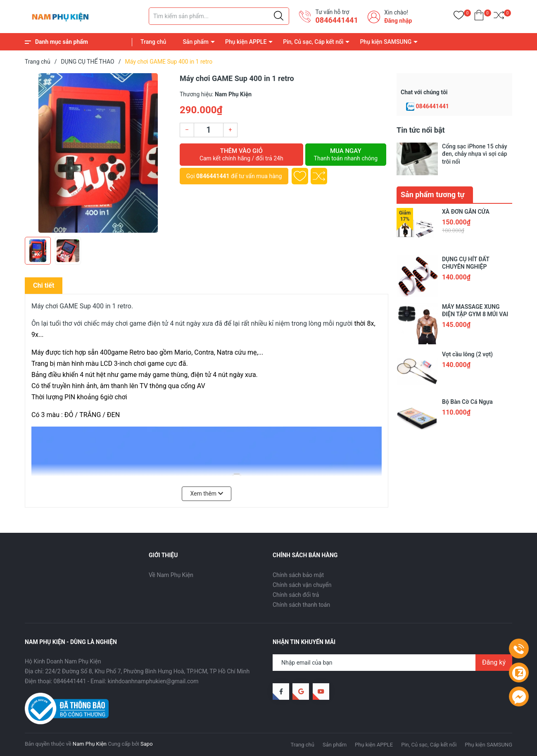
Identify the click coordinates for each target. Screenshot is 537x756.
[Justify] (279, 16)
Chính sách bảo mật (298, 575)
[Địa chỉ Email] (392, 663)
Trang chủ (153, 42)
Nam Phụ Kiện (90, 744)
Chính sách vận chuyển (302, 585)
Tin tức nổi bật (421, 130)
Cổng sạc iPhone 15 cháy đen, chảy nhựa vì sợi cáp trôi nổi (475, 154)
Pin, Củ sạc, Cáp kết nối (313, 42)
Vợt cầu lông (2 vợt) (467, 354)
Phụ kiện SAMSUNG (386, 42)
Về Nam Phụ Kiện (171, 575)
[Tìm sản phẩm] (219, 16)
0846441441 (336, 20)
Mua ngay (346, 155)
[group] (98, 153)
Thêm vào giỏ (241, 155)
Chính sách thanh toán (301, 605)
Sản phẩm (196, 42)
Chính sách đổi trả (296, 595)
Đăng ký (494, 662)
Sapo (147, 744)
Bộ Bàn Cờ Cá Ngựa (467, 402)
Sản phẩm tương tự (433, 194)
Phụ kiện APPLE (246, 42)
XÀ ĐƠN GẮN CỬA (466, 212)
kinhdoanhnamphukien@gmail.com (153, 681)
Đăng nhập (398, 21)
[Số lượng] (209, 130)
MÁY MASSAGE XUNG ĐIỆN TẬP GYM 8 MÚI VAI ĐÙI (475, 314)
